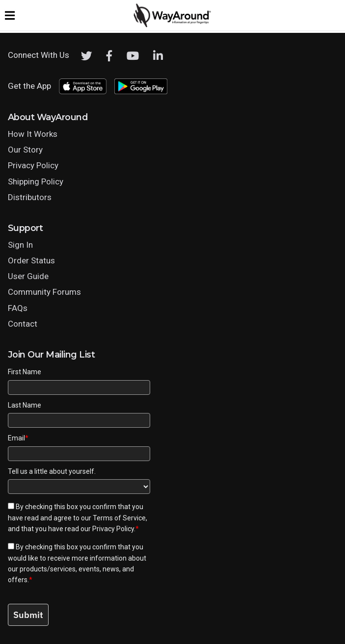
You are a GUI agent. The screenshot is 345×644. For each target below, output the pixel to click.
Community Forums (44, 292)
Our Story (25, 150)
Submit (28, 615)
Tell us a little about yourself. (52, 471)
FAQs (18, 308)
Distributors (30, 197)
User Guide (28, 276)
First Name (25, 372)
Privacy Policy (33, 165)
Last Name (25, 405)
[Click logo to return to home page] (173, 25)
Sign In (20, 245)
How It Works (33, 134)
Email (18, 438)
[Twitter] (87, 56)
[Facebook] (109, 56)
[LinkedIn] (158, 56)
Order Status (31, 260)
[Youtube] (133, 56)
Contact (23, 324)
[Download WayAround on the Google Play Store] (141, 86)
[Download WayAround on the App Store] (83, 86)
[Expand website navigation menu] (10, 15)
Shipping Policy (36, 181)
